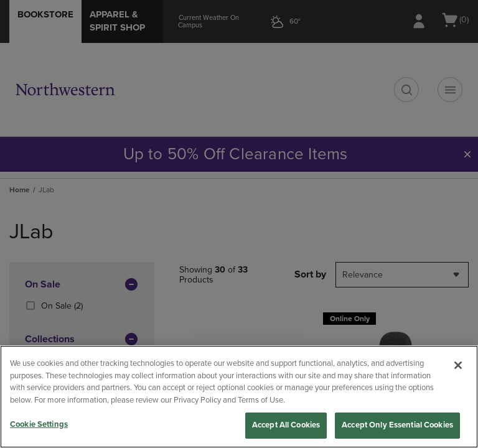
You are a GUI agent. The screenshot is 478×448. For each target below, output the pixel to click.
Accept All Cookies (286, 425)
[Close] (458, 365)
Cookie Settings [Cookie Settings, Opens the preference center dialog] (39, 424)
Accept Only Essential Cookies (397, 425)
